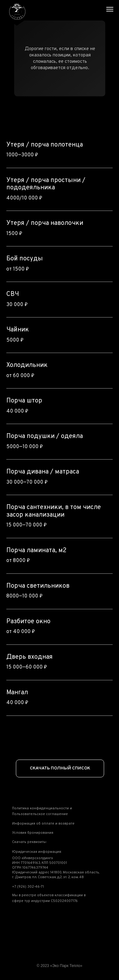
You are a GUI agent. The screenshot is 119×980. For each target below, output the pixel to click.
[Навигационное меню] (110, 9)
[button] (48, 812)
